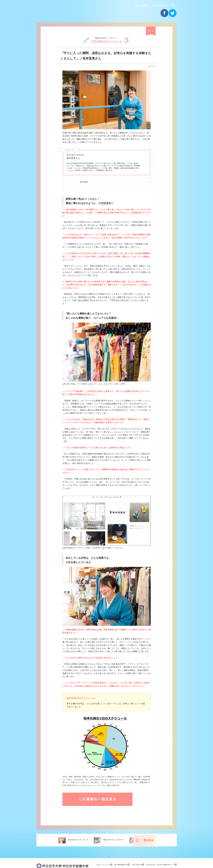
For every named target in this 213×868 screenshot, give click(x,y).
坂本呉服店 (87, 182)
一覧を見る (171, 831)
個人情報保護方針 (119, 856)
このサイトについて (101, 856)
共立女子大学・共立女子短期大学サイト (160, 856)
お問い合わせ (136, 856)
